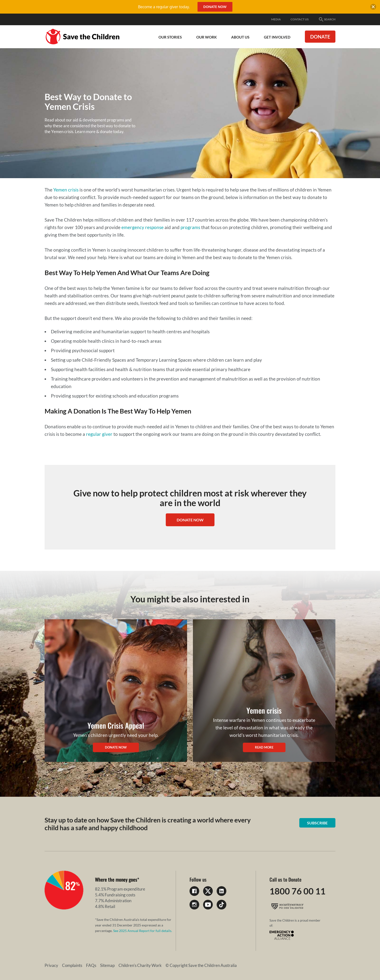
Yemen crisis (66, 190)
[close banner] (373, 8)
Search (327, 19)
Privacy (51, 965)
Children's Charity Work (140, 965)
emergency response (142, 227)
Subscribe (317, 823)
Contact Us (300, 19)
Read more (264, 747)
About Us (240, 37)
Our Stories (170, 37)
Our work (206, 37)
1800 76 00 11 (297, 891)
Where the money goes (116, 879)
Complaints (72, 965)
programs (190, 227)
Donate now (116, 747)
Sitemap (107, 965)
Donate (320, 37)
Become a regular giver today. (164, 7)
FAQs (91, 965)
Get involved (277, 37)
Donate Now (215, 7)
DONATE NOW (190, 520)
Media (276, 19)
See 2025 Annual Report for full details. (143, 931)
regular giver (99, 434)
